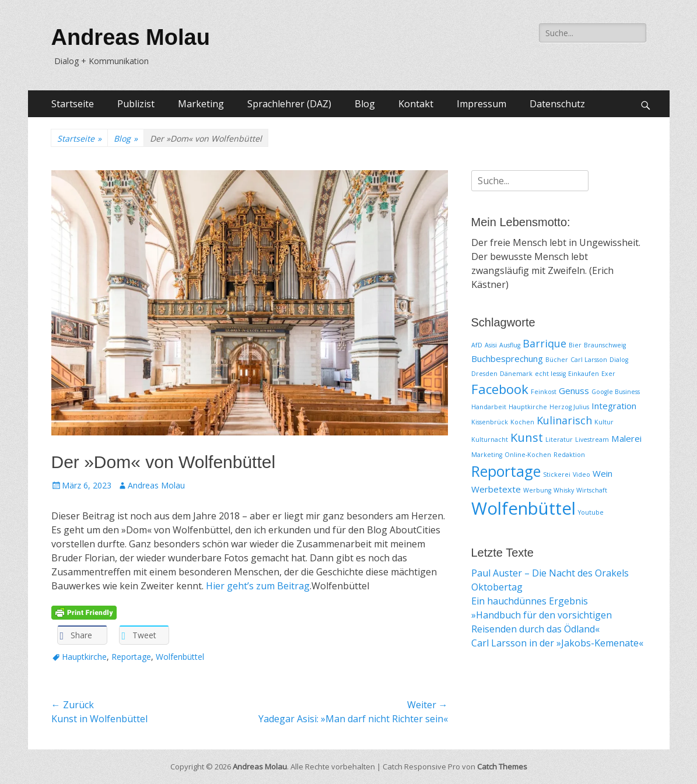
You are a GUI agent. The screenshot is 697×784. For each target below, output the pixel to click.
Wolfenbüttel (180, 657)
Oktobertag (497, 587)
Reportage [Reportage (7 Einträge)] (506, 471)
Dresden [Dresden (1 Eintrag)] (484, 374)
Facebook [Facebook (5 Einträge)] (500, 389)
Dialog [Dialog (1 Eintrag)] (619, 360)
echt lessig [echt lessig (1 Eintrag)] (550, 374)
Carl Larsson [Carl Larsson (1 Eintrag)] (589, 360)
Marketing (201, 104)
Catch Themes (502, 767)
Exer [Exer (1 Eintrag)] (608, 374)
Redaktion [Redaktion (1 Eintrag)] (569, 455)
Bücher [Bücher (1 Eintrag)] (557, 360)
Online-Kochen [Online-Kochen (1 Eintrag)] (528, 455)
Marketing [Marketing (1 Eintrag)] (487, 455)
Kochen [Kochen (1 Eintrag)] (522, 422)
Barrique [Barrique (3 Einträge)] (544, 343)
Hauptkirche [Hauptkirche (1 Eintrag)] (528, 407)
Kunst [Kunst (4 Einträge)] (527, 437)
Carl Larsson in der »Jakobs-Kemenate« (557, 643)
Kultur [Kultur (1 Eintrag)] (604, 422)
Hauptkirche (84, 657)
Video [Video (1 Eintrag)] (582, 474)
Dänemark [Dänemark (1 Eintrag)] (516, 374)
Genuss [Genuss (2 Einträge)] (574, 391)
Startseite (73, 104)
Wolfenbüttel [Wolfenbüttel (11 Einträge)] (523, 508)
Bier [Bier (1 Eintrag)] (575, 345)
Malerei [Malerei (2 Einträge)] (626, 438)
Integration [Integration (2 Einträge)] (614, 406)
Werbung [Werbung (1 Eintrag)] (537, 490)
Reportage (131, 657)
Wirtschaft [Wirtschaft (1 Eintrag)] (592, 490)
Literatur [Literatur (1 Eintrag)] (559, 440)
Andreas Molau (131, 37)
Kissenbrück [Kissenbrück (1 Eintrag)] (490, 422)
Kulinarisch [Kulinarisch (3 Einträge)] (564, 420)
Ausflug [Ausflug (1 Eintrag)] (510, 345)
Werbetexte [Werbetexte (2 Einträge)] (496, 489)
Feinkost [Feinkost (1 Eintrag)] (544, 392)
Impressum (481, 104)
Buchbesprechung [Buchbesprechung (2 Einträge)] (507, 358)
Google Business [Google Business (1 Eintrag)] (616, 392)
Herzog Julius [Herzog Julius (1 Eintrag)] (569, 407)
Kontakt (416, 104)
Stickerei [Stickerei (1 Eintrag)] (557, 474)
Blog (365, 104)
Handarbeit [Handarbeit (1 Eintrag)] (489, 407)
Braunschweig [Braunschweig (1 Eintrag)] (605, 345)
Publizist (136, 104)
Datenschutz (557, 104)
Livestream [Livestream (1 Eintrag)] (592, 440)
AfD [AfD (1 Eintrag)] (477, 345)
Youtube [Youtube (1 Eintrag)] (591, 512)
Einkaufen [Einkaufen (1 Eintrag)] (584, 374)
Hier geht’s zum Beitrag (258, 586)
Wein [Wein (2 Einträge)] (603, 473)
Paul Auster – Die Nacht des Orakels (550, 573)
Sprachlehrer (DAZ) (289, 104)
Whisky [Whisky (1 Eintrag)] (564, 490)
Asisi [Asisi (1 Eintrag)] (491, 345)
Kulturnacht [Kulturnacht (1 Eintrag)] (490, 440)
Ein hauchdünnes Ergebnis (530, 601)
